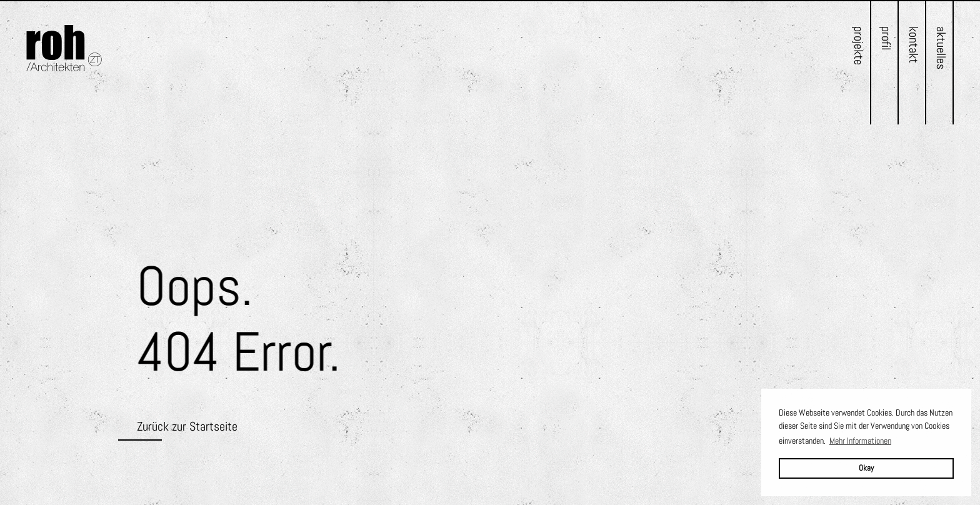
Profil (886, 38)
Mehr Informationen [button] (860, 441)
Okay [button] (866, 468)
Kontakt (914, 45)
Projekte (859, 46)
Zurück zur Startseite (187, 426)
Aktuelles (941, 48)
